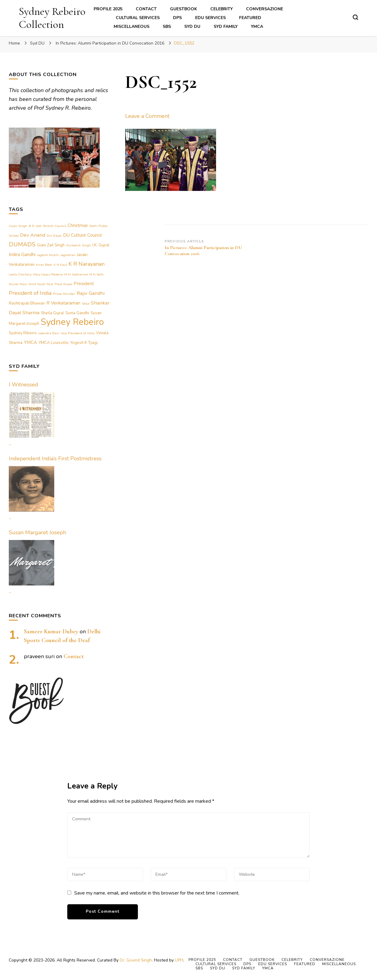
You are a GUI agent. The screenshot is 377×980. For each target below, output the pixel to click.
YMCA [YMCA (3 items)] (30, 342)
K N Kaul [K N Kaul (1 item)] (60, 265)
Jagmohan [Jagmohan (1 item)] (68, 255)
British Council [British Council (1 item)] (55, 226)
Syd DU (192, 27)
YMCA (257, 27)
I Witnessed (23, 385)
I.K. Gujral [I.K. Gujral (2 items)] (101, 245)
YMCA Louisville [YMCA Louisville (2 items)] (53, 343)
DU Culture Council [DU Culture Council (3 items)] (82, 235)
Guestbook (183, 9)
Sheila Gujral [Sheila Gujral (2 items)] (52, 313)
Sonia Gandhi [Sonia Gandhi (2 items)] (77, 313)
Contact (146, 9)
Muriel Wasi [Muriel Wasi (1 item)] (18, 284)
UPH (179, 960)
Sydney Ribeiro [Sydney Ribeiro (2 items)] (23, 333)
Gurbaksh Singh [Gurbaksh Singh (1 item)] (78, 245)
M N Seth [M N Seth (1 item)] (97, 274)
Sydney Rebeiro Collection (52, 18)
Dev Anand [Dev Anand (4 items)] (33, 235)
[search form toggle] (355, 17)
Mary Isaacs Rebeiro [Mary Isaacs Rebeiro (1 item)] (48, 274)
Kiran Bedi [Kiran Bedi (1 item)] (44, 265)
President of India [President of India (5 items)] (30, 293)
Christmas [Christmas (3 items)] (78, 225)
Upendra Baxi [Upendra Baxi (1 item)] (49, 333)
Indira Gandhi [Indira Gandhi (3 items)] (22, 255)
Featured (250, 18)
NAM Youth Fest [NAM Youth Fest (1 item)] (41, 284)
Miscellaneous (132, 27)
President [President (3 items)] (84, 284)
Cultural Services (138, 18)
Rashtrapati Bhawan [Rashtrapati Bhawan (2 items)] (27, 303)
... (10, 443)
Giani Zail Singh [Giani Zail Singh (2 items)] (51, 245)
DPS (177, 18)
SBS (167, 27)
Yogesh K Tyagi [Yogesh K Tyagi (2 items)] (84, 343)
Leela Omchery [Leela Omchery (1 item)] (20, 274)
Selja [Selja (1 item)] (86, 303)
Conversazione (265, 9)
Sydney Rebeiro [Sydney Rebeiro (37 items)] (72, 322)
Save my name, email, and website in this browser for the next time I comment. (157, 893)
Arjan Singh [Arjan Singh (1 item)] (18, 226)
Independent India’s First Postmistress (55, 458)
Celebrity (222, 9)
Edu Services (210, 18)
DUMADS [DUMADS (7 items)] (22, 244)
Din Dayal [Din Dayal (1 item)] (54, 236)
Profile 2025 (108, 9)
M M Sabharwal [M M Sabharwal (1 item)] (76, 274)
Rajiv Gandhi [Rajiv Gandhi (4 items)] (91, 293)
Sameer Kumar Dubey (51, 632)
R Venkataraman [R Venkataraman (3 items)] (63, 303)
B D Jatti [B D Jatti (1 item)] (35, 226)
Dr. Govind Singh (136, 960)
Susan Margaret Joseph (37, 532)
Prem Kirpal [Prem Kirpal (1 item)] (63, 284)
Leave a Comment (147, 116)
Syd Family (226, 27)
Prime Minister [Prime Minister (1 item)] (64, 294)
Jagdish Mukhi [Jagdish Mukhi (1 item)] (48, 255)
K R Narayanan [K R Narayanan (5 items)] (87, 264)
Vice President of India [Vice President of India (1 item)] (78, 333)
